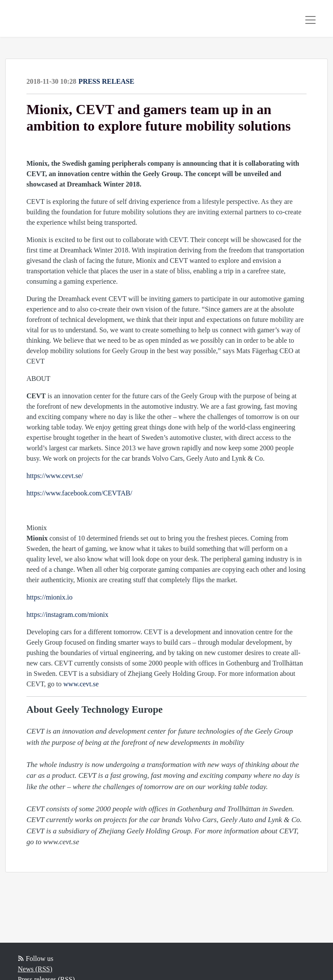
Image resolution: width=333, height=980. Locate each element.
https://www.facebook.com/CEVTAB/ (79, 493)
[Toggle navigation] (310, 20)
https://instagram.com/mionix (67, 615)
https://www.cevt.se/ (55, 476)
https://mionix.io (49, 597)
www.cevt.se (81, 684)
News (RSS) (35, 969)
